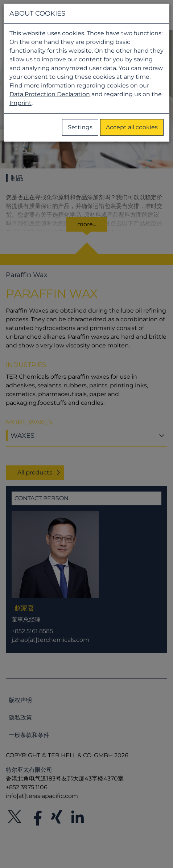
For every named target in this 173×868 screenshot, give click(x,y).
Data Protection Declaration (50, 94)
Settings (80, 127)
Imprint (20, 103)
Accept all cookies (132, 127)
